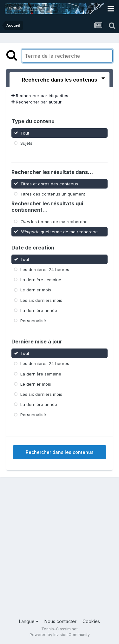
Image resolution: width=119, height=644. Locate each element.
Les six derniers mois (41, 300)
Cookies (91, 621)
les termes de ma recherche (54, 222)
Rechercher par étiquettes (40, 96)
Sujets (26, 143)
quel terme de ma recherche (59, 232)
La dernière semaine (41, 280)
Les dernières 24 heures (45, 269)
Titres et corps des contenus (49, 183)
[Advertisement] (60, 552)
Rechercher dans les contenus (60, 452)
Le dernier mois (36, 290)
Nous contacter (60, 621)
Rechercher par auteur (36, 102)
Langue (29, 621)
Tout (25, 133)
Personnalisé (33, 321)
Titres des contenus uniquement (53, 194)
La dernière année (39, 310)
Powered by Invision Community (60, 635)
